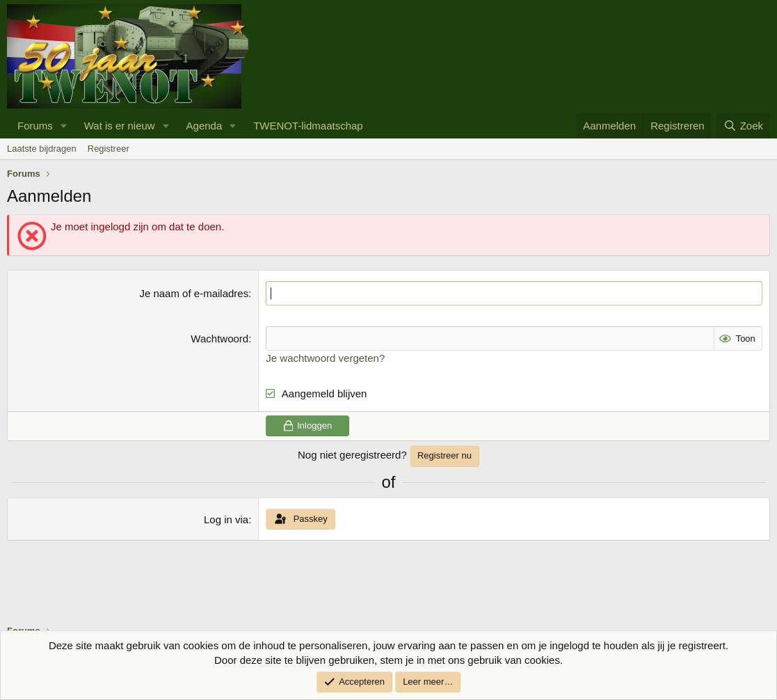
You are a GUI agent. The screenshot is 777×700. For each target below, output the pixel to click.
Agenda (205, 126)
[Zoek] (743, 126)
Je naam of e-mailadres (194, 293)
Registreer (109, 149)
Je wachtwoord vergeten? (325, 358)
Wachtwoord (219, 339)
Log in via (226, 519)
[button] (64, 126)
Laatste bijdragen (42, 149)
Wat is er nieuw (120, 126)
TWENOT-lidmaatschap (308, 126)
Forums (35, 126)
